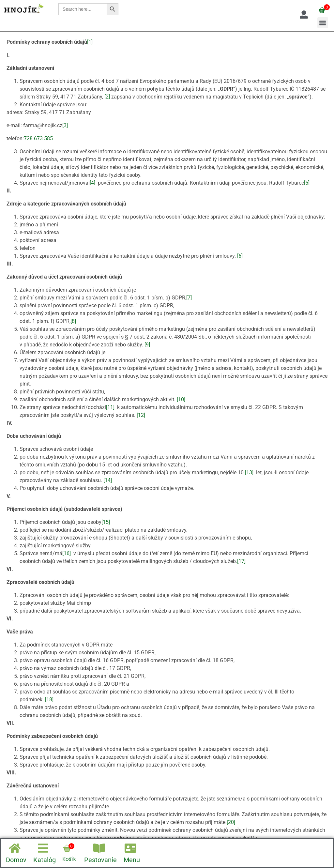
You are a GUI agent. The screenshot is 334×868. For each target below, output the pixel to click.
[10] (181, 399)
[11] (110, 407)
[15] (106, 522)
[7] (189, 298)
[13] (249, 472)
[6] (240, 256)
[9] (147, 345)
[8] (73, 321)
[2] (107, 97)
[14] (108, 480)
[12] (141, 415)
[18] (49, 700)
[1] (90, 42)
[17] (241, 561)
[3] (65, 125)
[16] (67, 553)
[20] (231, 822)
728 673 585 (38, 138)
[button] (323, 23)
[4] (92, 183)
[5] (307, 183)
